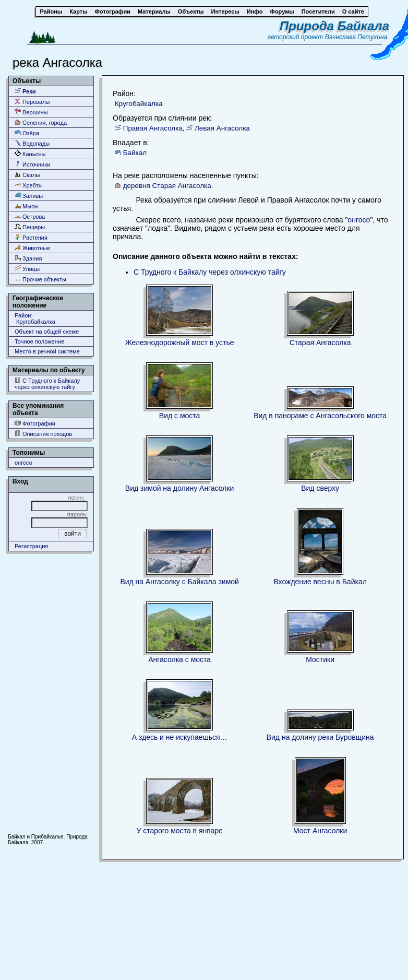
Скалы (27, 175)
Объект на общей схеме (47, 332)
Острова (30, 216)
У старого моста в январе (179, 831)
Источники (32, 164)
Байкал (135, 153)
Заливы (29, 196)
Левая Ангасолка (222, 128)
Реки (25, 91)
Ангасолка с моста (179, 659)
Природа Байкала (334, 26)
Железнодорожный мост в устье (180, 343)
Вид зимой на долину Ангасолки (180, 488)
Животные (32, 248)
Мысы (27, 206)
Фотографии (35, 423)
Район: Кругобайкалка (35, 318)
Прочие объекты (40, 279)
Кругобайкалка (139, 104)
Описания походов (43, 434)
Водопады (32, 143)
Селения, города (41, 122)
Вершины (31, 112)
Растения (31, 237)
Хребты (29, 185)
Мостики (320, 659)
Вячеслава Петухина (356, 37)
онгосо (23, 463)
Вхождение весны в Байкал (320, 582)
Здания (28, 258)
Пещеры (30, 227)
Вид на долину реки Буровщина (320, 737)
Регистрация (31, 546)
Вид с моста (180, 416)
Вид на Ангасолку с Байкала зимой (179, 582)
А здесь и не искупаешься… (180, 737)
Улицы (27, 269)
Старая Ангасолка (320, 343)
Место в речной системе (47, 351)
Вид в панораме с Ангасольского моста (320, 416)
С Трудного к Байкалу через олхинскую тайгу (47, 383)
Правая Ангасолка (153, 128)
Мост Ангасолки (320, 831)
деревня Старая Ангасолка (167, 186)
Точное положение (39, 341)
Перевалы (32, 102)
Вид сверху (320, 488)
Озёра (27, 133)
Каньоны (30, 154)
